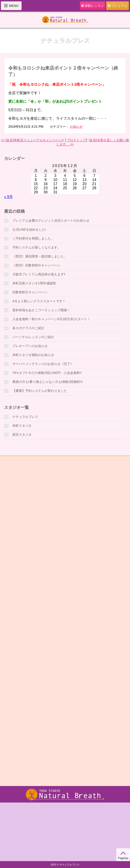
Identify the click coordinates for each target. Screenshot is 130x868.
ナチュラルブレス (25, 417)
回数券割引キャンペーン (30, 292)
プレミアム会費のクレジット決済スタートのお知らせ (51, 221)
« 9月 (8, 197)
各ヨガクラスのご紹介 (28, 328)
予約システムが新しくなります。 (36, 247)
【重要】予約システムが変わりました (40, 391)
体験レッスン (93, 6)
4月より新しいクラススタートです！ (39, 301)
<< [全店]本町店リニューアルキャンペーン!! (32, 140)
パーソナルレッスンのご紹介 (33, 337)
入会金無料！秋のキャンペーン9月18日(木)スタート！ (51, 319)
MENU (11, 6)
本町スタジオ (22, 426)
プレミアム (118, 6)
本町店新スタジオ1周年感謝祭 (34, 283)
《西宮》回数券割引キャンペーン (36, 265)
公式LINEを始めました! (29, 229)
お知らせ (76, 127)
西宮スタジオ (22, 435)
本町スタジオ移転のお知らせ (33, 355)
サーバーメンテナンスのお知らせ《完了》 (43, 364)
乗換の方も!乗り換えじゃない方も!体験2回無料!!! (48, 382)
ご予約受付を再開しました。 (33, 238)
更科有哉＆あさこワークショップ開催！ (41, 310)
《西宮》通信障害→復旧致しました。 (40, 256)
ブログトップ (76, 140)
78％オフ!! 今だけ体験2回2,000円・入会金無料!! (47, 373)
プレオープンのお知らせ (30, 346)
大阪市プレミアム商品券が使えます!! (39, 274)
